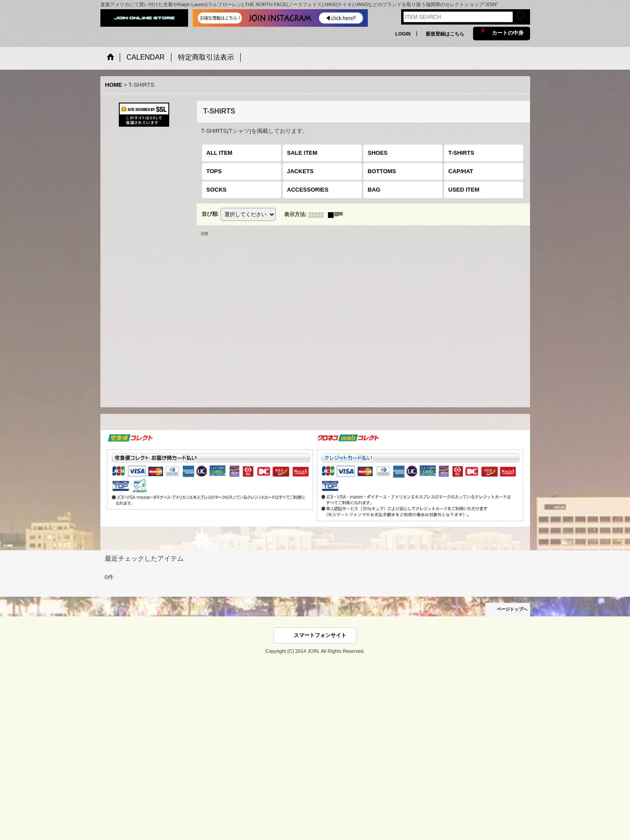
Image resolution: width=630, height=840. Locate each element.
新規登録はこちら (445, 34)
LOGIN (403, 34)
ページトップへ (512, 609)
